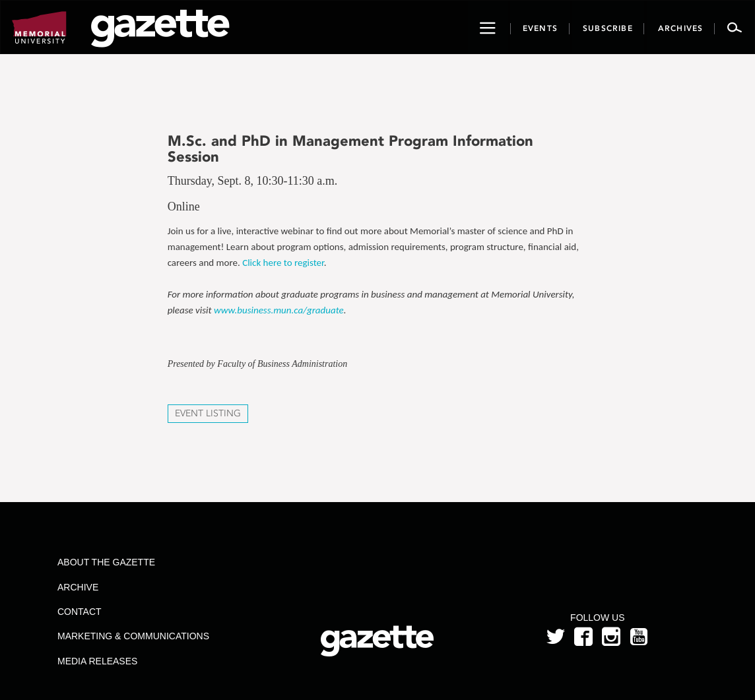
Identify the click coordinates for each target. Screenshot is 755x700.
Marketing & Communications (133, 636)
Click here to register (283, 263)
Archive (78, 587)
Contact (80, 612)
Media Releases (97, 661)
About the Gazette (106, 562)
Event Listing (208, 413)
